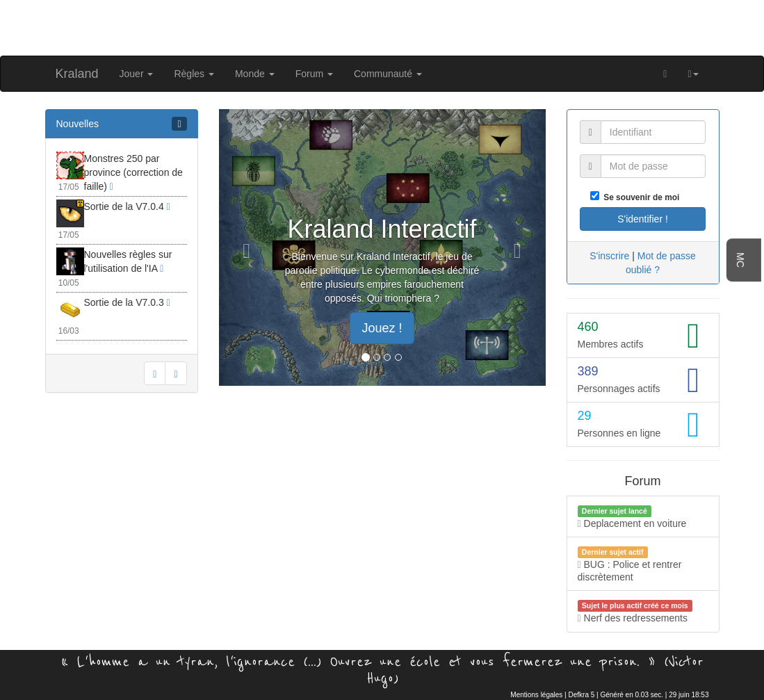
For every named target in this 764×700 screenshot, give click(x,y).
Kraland (77, 74)
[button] (693, 74)
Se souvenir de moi (640, 197)
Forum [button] (314, 74)
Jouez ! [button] (382, 328)
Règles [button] (194, 74)
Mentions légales (536, 695)
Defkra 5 (582, 695)
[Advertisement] (382, 26)
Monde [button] (255, 74)
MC (740, 260)
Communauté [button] (388, 74)
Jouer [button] (137, 74)
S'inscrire (609, 256)
